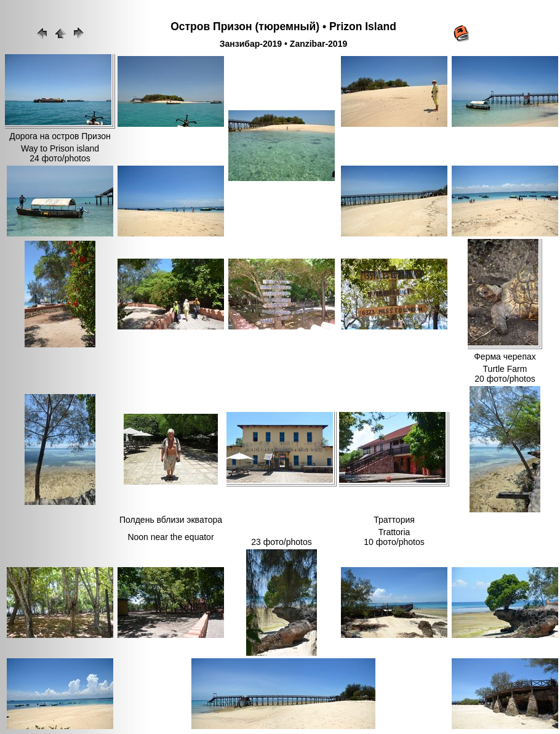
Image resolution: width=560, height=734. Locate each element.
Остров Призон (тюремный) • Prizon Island (283, 26)
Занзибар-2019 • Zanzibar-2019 (283, 44)
